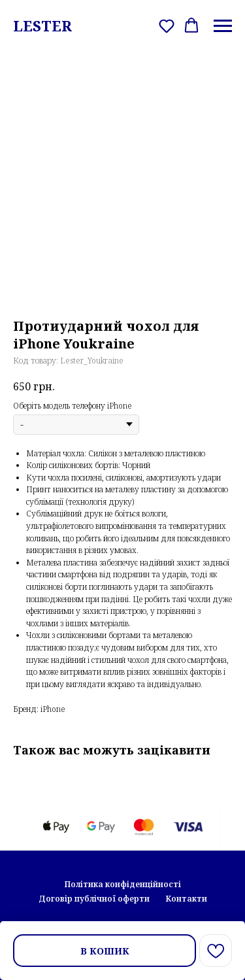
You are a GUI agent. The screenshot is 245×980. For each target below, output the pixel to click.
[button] (167, 25)
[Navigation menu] (223, 26)
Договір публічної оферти (94, 899)
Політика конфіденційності (123, 884)
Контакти (186, 899)
